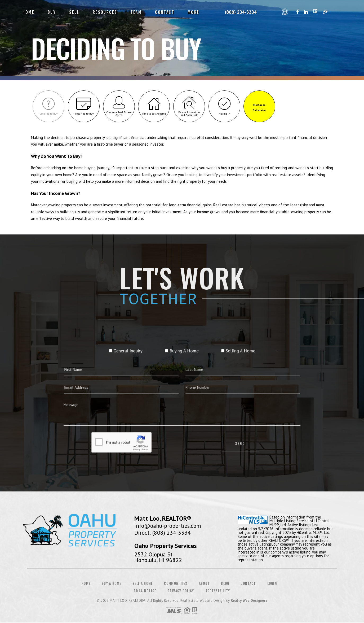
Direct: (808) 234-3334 (163, 533)
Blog (225, 584)
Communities (176, 584)
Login (272, 584)
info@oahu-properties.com (168, 526)
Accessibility (218, 591)
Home (28, 12)
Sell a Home (143, 584)
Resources (105, 12)
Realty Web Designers (249, 601)
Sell (74, 12)
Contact (165, 12)
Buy (52, 12)
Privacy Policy (181, 591)
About (204, 584)
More (194, 12)
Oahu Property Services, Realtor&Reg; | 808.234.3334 (243, 12)
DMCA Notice (145, 591)
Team (136, 12)
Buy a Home (111, 584)
